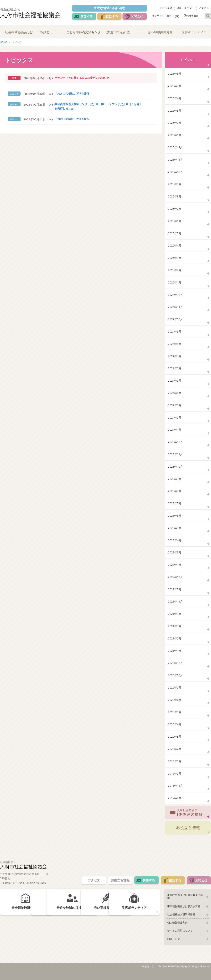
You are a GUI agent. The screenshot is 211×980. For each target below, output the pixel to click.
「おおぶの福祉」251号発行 (72, 94)
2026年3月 (175, 111)
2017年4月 (175, 805)
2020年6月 (175, 706)
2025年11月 (175, 161)
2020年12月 (175, 669)
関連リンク (173, 943)
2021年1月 (175, 656)
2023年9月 (175, 483)
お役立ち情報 (188, 835)
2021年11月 (175, 607)
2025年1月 (175, 285)
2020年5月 (175, 718)
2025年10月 (175, 173)
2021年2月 (175, 644)
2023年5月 (175, 532)
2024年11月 (175, 309)
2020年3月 (175, 743)
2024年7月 (175, 359)
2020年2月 (175, 755)
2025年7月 (175, 210)
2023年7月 (175, 508)
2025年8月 (175, 198)
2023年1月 (175, 570)
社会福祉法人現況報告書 (181, 919)
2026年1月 (175, 136)
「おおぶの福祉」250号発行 (72, 119)
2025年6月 (175, 223)
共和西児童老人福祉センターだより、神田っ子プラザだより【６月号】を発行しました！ (98, 106)
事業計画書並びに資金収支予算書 (186, 902)
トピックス (166, 8)
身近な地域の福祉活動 (110, 8)
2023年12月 (175, 446)
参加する (86, 16)
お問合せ (137, 16)
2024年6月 (175, 371)
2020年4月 (175, 731)
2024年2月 (175, 421)
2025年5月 (175, 235)
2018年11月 (175, 793)
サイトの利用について (180, 935)
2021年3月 (175, 632)
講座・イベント (186, 8)
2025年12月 (175, 148)
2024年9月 (175, 334)
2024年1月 (175, 433)
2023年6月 (175, 520)
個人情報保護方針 (177, 927)
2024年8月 (175, 347)
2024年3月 (175, 408)
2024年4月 (175, 396)
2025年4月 (175, 247)
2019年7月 (175, 768)
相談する (112, 16)
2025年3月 (175, 260)
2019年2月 (175, 780)
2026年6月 (175, 74)
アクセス (204, 8)
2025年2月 (175, 272)
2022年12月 (175, 582)
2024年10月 (175, 322)
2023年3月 (175, 557)
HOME (4, 43)
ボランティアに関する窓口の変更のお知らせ (82, 78)
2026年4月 (175, 99)
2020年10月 (175, 681)
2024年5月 (175, 384)
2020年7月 (175, 694)
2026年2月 (175, 123)
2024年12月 (175, 297)
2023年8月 (175, 495)
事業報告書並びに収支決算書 (184, 910)
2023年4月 (175, 545)
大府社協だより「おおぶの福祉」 (188, 820)
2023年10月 (175, 470)
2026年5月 (175, 86)
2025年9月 (175, 185)
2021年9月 (175, 619)
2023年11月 (175, 458)
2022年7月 (175, 594)
